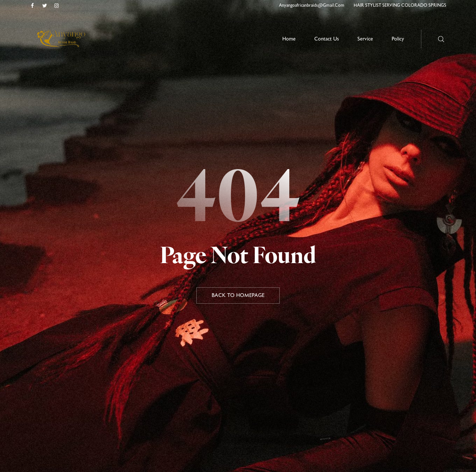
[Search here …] (441, 39)
